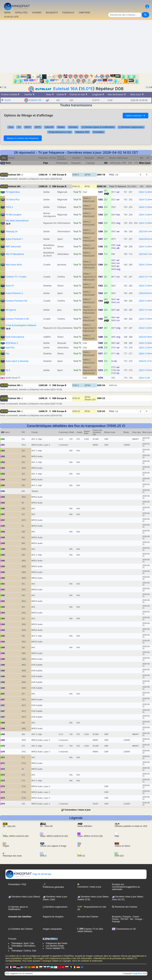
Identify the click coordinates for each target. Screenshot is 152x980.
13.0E (148, 87)
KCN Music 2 (12, 343)
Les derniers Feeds (55, 946)
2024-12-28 (144, 192)
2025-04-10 (144, 231)
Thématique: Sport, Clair (23, 943)
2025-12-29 (144, 370)
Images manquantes (52, 929)
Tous (11, 127)
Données (73, 127)
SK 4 (8, 370)
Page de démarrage (28, 874)
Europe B (62, 175)
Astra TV (10, 286)
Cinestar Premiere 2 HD (17, 319)
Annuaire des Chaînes (88, 917)
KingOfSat (137, 974)
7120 (99, 411)
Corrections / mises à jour (78, 810)
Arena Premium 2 (14, 293)
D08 (54, 175)
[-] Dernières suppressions (131, 127)
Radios (61, 127)
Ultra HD (49, 127)
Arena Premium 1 (14, 239)
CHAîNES (37, 13)
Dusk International (15, 337)
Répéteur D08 (82, 132)
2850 (99, 175)
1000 (99, 398)
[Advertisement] (76, 46)
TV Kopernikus (13, 192)
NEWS (7, 13)
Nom (8, 163)
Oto (7, 354)
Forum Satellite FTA (55, 948)
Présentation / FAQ (17, 884)
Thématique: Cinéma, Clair (24, 951)
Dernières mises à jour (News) (24, 897)
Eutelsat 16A (65, 89)
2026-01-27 (144, 361)
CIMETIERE (85, 13)
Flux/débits (98, 132)
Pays (46, 163)
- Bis (131, 919)
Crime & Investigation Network (21, 325)
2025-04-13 (144, 254)
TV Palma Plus (13, 200)
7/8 (104, 175)
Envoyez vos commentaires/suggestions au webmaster (126, 887)
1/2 (104, 398)
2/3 (104, 411)
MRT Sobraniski (13, 247)
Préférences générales (53, 886)
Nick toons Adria (14, 265)
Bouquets (116, 917)
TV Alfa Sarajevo (14, 215)
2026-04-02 (144, 239)
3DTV (38, 127)
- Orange (138, 919)
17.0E (4, 87)
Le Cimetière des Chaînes (20, 929)
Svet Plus (10, 348)
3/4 (105, 186)
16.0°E (87, 89)
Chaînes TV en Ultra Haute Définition (90, 930)
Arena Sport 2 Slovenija (17, 361)
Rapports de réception (53, 917)
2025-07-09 (144, 337)
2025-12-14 (144, 310)
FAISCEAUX (68, 13)
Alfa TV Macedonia (15, 254)
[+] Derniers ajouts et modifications (98, 127)
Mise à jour (145, 163)
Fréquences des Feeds (57, 943)
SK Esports (11, 310)
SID (106, 163)
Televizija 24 (11, 231)
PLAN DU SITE (11, 17)
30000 (100, 186)
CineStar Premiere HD (16, 301)
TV (19, 127)
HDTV (28, 127)
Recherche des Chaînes (125, 907)
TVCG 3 (9, 207)
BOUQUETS (52, 13)
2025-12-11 (144, 277)
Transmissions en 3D (124, 929)
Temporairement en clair (60, 132)
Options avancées (136, 116)
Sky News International (17, 221)
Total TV (77, 192)
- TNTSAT (123, 919)
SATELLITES (21, 13)
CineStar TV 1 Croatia (16, 277)
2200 (99, 385)
